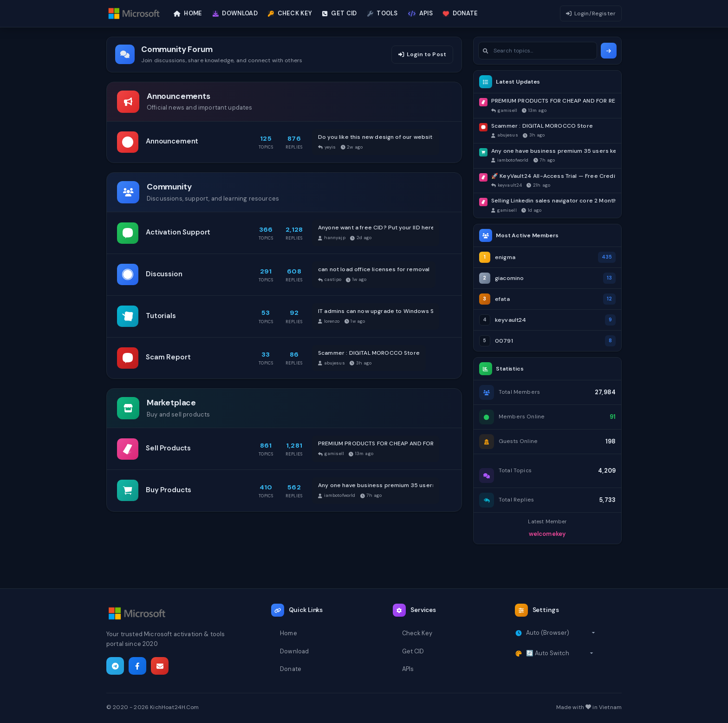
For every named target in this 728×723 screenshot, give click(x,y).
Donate (291, 669)
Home (289, 633)
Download (294, 651)
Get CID (413, 651)
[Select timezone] (561, 633)
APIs (408, 669)
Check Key (417, 633)
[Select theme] (560, 653)
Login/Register (591, 13)
